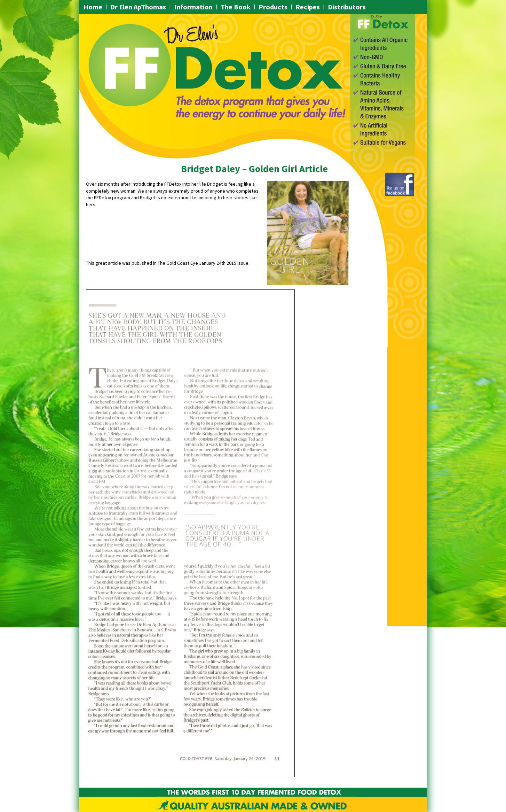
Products (273, 7)
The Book (236, 7)
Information (193, 7)
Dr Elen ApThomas (138, 7)
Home (93, 7)
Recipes (308, 7)
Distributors (347, 7)
